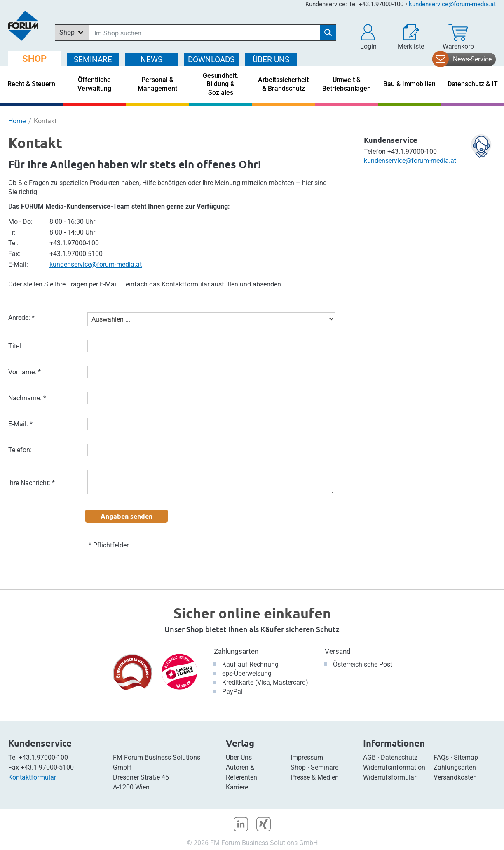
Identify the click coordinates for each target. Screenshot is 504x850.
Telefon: (20, 450)
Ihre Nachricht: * (32, 483)
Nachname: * (27, 398)
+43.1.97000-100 (43, 757)
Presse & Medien (315, 777)
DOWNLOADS (211, 60)
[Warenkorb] (458, 37)
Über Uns (239, 757)
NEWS (151, 60)
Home (17, 121)
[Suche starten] (328, 33)
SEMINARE (93, 60)
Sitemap (466, 757)
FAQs (441, 757)
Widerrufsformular (390, 777)
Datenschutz (399, 757)
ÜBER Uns (271, 60)
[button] (368, 37)
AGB (369, 757)
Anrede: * (21, 318)
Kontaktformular (32, 777)
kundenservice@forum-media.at (452, 4)
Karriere (237, 787)
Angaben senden (127, 516)
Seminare (325, 767)
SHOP (34, 59)
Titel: (15, 346)
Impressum (307, 757)
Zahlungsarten (236, 651)
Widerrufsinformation (394, 767)
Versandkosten (455, 777)
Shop (298, 767)
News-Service (472, 59)
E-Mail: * (20, 424)
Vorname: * (25, 372)
